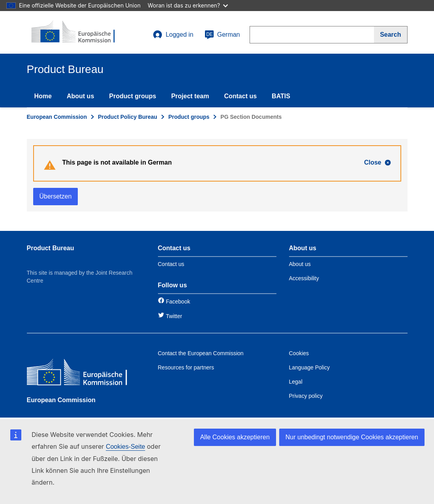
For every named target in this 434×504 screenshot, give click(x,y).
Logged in (173, 35)
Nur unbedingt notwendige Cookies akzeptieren (352, 437)
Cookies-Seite (126, 447)
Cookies (299, 353)
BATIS (281, 96)
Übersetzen (56, 196)
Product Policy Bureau (128, 117)
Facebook (178, 302)
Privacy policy (306, 396)
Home (43, 96)
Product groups (132, 96)
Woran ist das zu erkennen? (188, 5)
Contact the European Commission (201, 353)
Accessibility (304, 278)
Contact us (240, 96)
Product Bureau (51, 248)
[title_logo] (75, 32)
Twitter (174, 316)
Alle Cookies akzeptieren (235, 437)
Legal (296, 382)
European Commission (57, 117)
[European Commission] (84, 374)
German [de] (222, 35)
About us (80, 96)
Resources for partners (186, 367)
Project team (190, 96)
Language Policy (310, 367)
